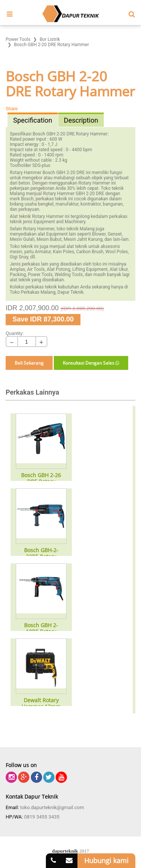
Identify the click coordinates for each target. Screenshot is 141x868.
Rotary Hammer (92, 134)
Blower (99, 234)
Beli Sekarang (29, 363)
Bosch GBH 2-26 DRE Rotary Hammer (41, 479)
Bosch (39, 134)
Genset (115, 234)
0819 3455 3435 (42, 817)
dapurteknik (65, 851)
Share (12, 109)
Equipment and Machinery (59, 222)
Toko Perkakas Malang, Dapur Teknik (47, 292)
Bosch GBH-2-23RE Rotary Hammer (41, 554)
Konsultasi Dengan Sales (91, 363)
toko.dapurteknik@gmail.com (52, 807)
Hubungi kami (106, 860)
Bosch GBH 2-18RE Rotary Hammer (41, 629)
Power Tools (40, 275)
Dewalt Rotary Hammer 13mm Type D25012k (41, 704)
